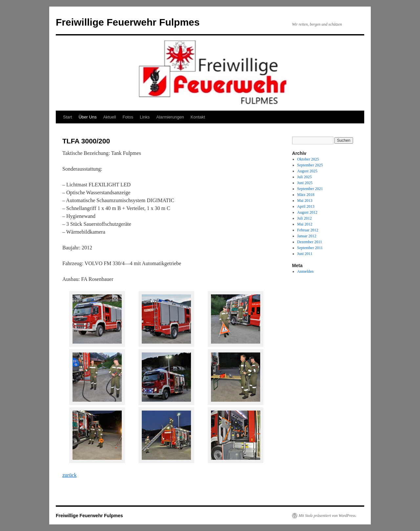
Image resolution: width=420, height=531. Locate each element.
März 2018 (306, 195)
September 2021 (310, 189)
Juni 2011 (305, 254)
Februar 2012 (308, 230)
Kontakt (198, 117)
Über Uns (87, 117)
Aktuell (109, 117)
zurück (70, 475)
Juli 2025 (304, 177)
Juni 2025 (305, 183)
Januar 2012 (307, 236)
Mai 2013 (305, 201)
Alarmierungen (170, 117)
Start (67, 117)
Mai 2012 (305, 224)
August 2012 (307, 212)
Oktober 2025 (308, 159)
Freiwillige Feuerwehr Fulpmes (128, 22)
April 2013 (306, 206)
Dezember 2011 (310, 242)
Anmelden (305, 271)
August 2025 (307, 171)
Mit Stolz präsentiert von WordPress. (327, 516)
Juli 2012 (304, 218)
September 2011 (310, 248)
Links (145, 117)
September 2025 (310, 165)
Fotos (128, 117)
